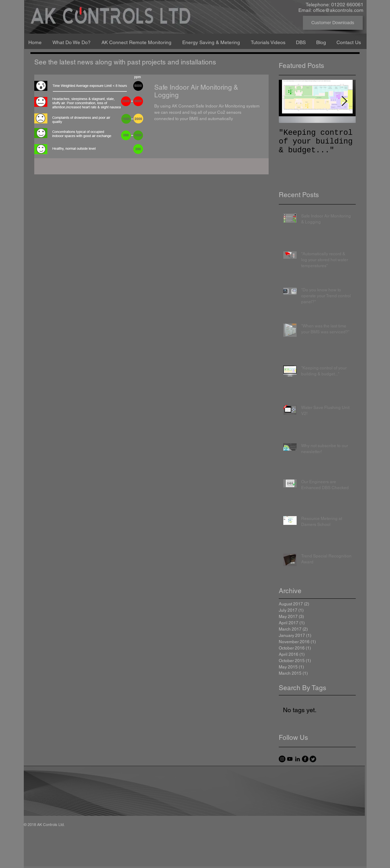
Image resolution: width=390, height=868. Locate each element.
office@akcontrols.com (338, 10)
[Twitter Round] (313, 759)
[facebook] (305, 759)
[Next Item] (345, 101)
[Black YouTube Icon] (290, 759)
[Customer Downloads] (333, 23)
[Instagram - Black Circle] (282, 759)
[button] (72, 39)
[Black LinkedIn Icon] (297, 759)
